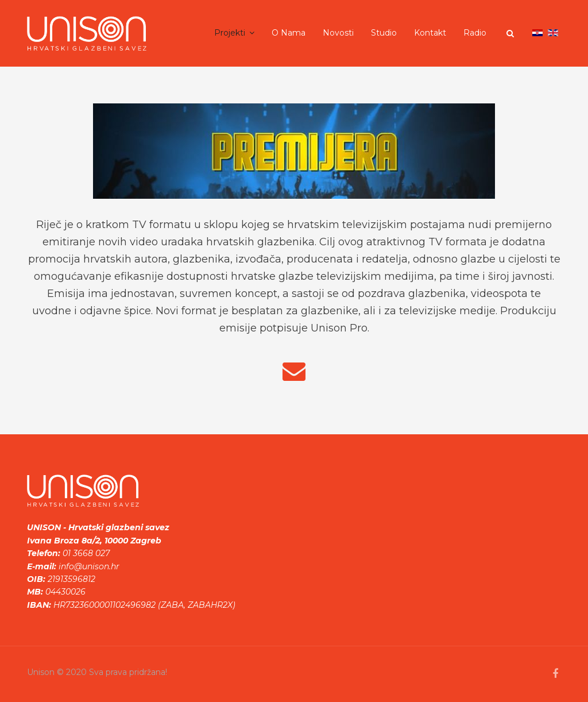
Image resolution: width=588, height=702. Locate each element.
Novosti (338, 33)
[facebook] (555, 674)
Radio (475, 33)
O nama (289, 33)
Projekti (230, 33)
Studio (384, 33)
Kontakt (430, 33)
